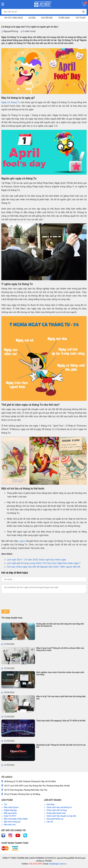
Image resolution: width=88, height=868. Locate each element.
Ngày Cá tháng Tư (11, 102)
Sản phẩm (7, 800)
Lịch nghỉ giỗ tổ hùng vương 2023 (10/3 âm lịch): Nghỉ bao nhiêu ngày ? (44, 563)
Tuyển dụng (64, 18)
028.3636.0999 (35, 864)
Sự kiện (32, 18)
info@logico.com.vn (58, 864)
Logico (22, 541)
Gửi (5, 611)
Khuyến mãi (47, 18)
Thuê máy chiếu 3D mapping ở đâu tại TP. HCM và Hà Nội (61, 721)
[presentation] (22, 601)
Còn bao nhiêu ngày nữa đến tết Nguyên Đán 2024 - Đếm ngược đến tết (44, 567)
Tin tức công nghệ (14, 18)
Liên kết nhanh (53, 800)
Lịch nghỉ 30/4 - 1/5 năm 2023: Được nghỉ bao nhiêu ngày (36, 560)
